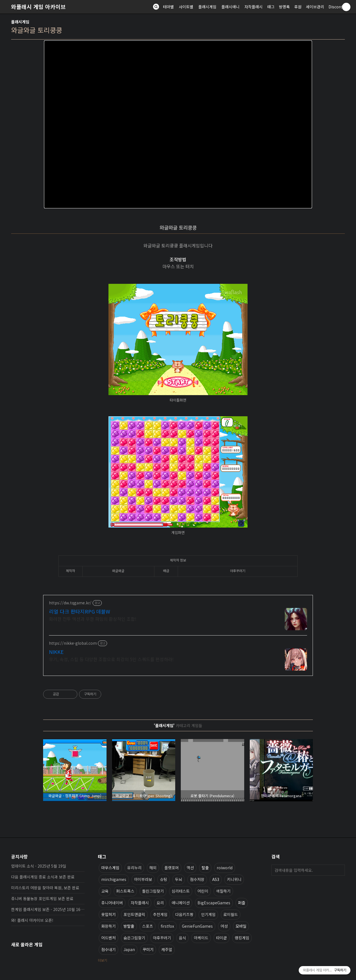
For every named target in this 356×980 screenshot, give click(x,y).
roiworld (225, 868)
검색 (339, 870)
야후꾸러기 (162, 938)
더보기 (102, 960)
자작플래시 (254, 7)
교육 (105, 891)
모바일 (241, 926)
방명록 (284, 7)
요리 (160, 903)
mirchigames (114, 879)
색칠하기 (223, 891)
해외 (153, 868)
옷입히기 (108, 914)
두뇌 (179, 879)
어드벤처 (108, 938)
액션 (190, 868)
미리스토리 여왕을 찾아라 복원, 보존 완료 (45, 888)
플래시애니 (230, 7)
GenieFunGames (197, 926)
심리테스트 (181, 891)
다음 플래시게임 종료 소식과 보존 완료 (43, 877)
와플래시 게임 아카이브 (38, 7)
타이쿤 (222, 938)
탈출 (205, 868)
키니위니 (234, 879)
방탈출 (129, 926)
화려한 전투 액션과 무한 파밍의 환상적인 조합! (93, 619)
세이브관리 (315, 7)
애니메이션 (181, 903)
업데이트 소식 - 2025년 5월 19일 (39, 866)
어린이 (203, 891)
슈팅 (164, 879)
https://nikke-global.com (73, 643)
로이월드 (231, 914)
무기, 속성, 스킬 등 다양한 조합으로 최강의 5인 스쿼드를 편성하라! (111, 659)
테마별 (168, 7)
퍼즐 (242, 903)
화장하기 (108, 926)
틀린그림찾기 (153, 891)
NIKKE (56, 652)
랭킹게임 (242, 938)
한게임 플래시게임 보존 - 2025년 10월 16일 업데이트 (48, 909)
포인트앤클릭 (134, 914)
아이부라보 (143, 879)
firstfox (167, 926)
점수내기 (108, 949)
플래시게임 (207, 7)
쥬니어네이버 (112, 903)
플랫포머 (172, 868)
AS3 (216, 879)
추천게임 (160, 914)
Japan (129, 949)
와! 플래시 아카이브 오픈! (32, 920)
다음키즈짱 (184, 914)
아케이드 (201, 938)
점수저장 (197, 879)
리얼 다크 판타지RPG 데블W (80, 611)
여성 (224, 926)
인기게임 (208, 914)
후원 (298, 7)
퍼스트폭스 (125, 891)
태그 (271, 7)
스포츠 (148, 926)
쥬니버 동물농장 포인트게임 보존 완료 (42, 898)
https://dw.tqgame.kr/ (70, 603)
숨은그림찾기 (134, 938)
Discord (336, 7)
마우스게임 (110, 868)
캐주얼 (167, 949)
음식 (182, 938)
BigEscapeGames (214, 903)
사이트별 (186, 7)
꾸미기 (148, 949)
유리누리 (134, 868)
